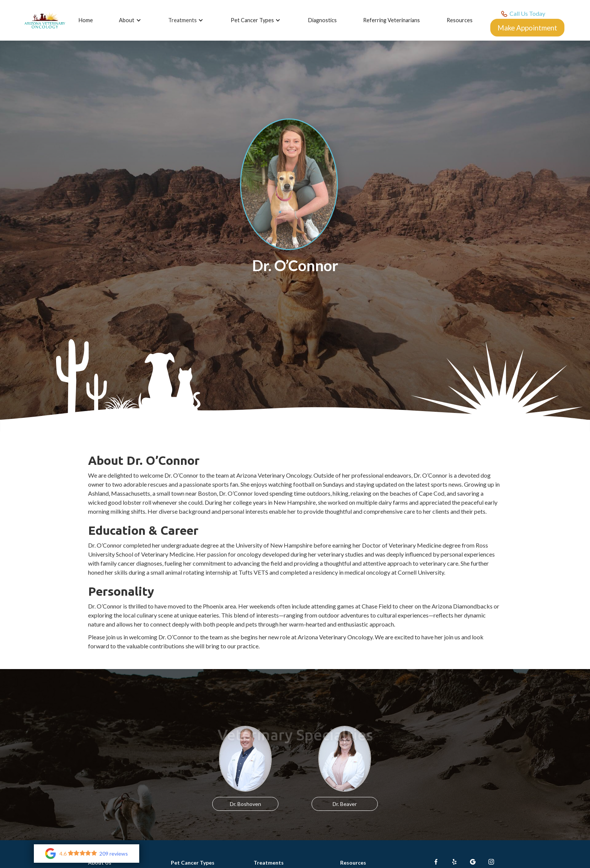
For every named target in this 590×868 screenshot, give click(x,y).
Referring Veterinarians (392, 20)
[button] (131, 20)
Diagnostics (322, 20)
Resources (460, 20)
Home (86, 20)
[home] (45, 20)
